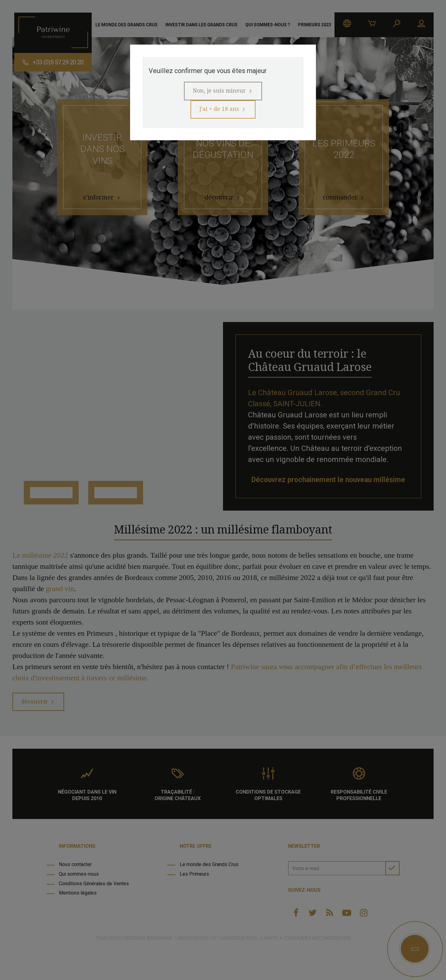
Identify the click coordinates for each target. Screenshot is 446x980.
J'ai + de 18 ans (219, 113)
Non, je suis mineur (219, 93)
